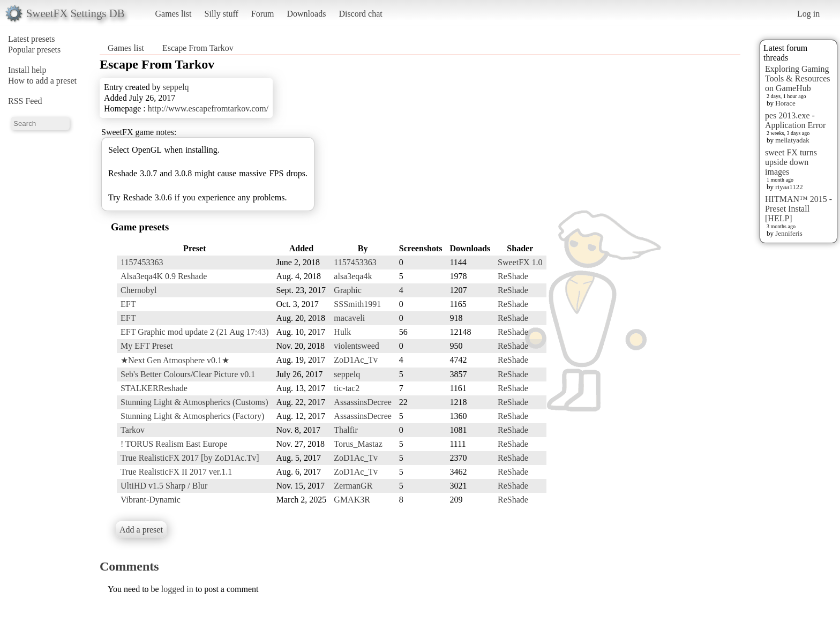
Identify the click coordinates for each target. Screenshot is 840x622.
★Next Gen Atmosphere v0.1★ (175, 360)
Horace (785, 103)
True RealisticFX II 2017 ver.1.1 (176, 472)
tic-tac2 (347, 388)
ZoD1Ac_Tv (356, 360)
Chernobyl (139, 290)
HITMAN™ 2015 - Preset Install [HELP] (798, 209)
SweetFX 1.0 (520, 262)
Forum (263, 14)
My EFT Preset (147, 346)
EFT (128, 304)
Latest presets (32, 39)
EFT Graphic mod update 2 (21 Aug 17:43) (195, 332)
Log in (808, 14)
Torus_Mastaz (358, 444)
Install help (27, 70)
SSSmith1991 (357, 304)
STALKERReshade (154, 388)
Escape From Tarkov (198, 48)
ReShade (513, 276)
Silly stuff (222, 14)
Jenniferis (789, 233)
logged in (177, 589)
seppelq (176, 87)
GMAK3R (352, 500)
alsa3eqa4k (353, 276)
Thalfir (346, 430)
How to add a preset (42, 81)
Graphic (348, 290)
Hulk (342, 332)
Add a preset (141, 530)
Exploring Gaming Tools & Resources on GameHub (798, 78)
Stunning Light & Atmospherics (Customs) (194, 402)
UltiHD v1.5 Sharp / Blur (164, 486)
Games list (174, 14)
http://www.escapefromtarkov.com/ (208, 108)
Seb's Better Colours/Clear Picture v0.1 (188, 374)
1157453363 (142, 262)
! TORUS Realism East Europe (174, 444)
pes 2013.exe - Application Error (795, 120)
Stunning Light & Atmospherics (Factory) (192, 416)
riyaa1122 (789, 187)
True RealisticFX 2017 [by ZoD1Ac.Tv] (190, 458)
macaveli (349, 318)
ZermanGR (353, 486)
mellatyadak (792, 140)
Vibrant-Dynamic (151, 500)
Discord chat (360, 14)
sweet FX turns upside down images (791, 162)
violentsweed (356, 346)
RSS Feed (25, 101)
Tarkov (133, 430)
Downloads (306, 14)
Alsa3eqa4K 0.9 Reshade (164, 276)
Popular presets (34, 50)
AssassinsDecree (363, 402)
